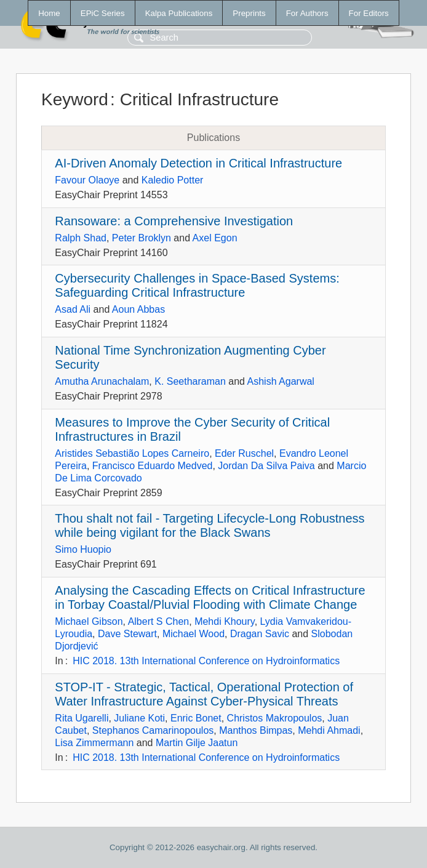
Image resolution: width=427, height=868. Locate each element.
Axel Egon (215, 238)
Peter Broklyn (142, 238)
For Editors (369, 13)
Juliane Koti (139, 718)
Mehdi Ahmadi (329, 730)
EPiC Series (103, 13)
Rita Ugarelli (82, 718)
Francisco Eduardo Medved (153, 466)
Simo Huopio (83, 549)
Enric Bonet (196, 718)
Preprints (249, 13)
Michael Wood (194, 634)
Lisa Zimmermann (94, 743)
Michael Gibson (89, 621)
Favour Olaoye (87, 180)
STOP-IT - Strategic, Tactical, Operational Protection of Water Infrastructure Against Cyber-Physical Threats (204, 694)
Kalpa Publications (179, 13)
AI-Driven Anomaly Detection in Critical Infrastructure (198, 163)
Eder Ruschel (244, 453)
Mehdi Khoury (225, 621)
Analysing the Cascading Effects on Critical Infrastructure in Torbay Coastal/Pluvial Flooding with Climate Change (210, 597)
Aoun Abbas (138, 309)
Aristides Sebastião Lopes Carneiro (132, 453)
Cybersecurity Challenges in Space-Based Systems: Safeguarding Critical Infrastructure (197, 285)
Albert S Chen (159, 621)
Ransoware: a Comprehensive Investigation (174, 221)
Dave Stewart (127, 634)
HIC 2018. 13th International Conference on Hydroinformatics (206, 661)
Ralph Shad (81, 238)
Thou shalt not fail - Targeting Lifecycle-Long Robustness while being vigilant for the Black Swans (210, 525)
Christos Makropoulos (275, 718)
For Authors (307, 13)
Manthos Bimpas (256, 730)
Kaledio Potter (173, 180)
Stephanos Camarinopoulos (153, 730)
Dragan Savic (260, 634)
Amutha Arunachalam (102, 381)
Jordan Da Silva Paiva (266, 466)
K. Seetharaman (190, 381)
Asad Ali (73, 309)
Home (49, 13)
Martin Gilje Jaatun (197, 743)
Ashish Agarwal (281, 381)
